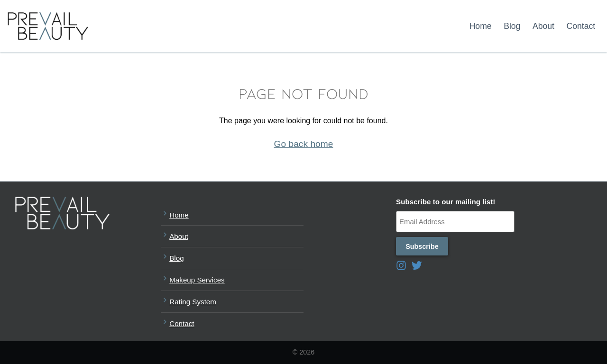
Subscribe (422, 246)
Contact (581, 26)
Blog (512, 26)
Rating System (189, 301)
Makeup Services (193, 279)
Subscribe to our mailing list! (446, 202)
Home (481, 26)
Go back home (304, 144)
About (543, 26)
